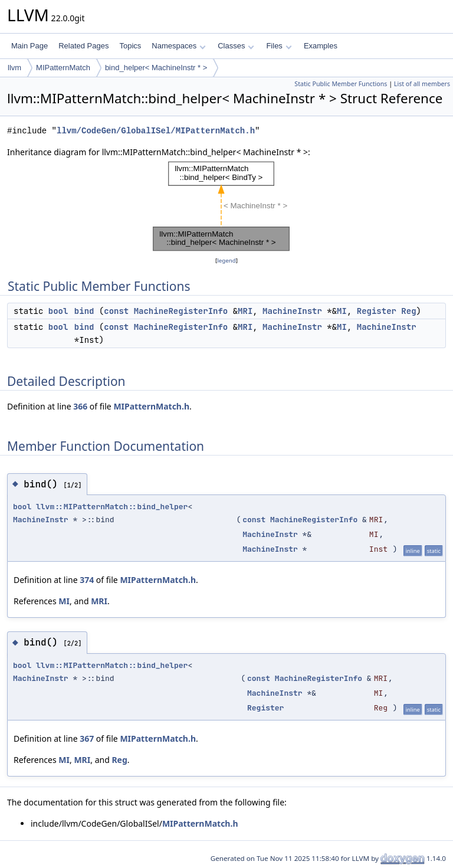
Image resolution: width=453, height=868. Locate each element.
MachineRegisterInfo (181, 311)
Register (377, 311)
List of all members (422, 84)
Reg (408, 311)
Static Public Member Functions (341, 84)
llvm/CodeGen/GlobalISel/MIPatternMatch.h (156, 131)
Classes (236, 46)
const (116, 311)
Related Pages (83, 46)
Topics (130, 46)
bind (84, 311)
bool (58, 311)
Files (279, 46)
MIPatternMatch (63, 68)
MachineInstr (292, 311)
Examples (321, 46)
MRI (245, 311)
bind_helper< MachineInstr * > (156, 68)
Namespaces (178, 46)
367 (87, 738)
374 (87, 580)
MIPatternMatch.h (151, 406)
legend (226, 261)
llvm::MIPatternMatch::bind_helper (112, 507)
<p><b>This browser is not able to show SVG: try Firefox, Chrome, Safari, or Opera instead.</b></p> (226, 207)
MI (342, 311)
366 (80, 406)
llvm (14, 68)
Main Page (29, 46)
